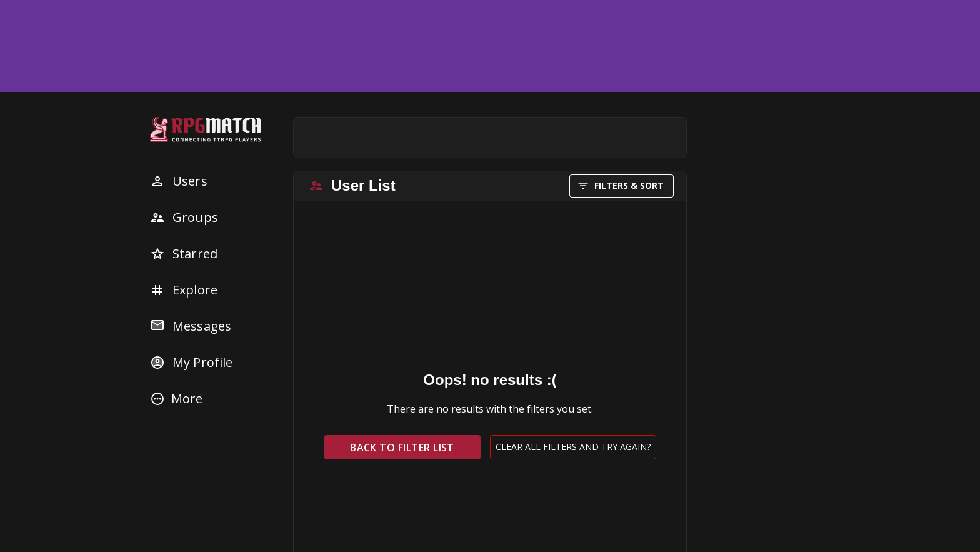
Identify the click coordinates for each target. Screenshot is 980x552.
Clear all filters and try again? (573, 447)
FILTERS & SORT (622, 186)
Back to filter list (402, 447)
